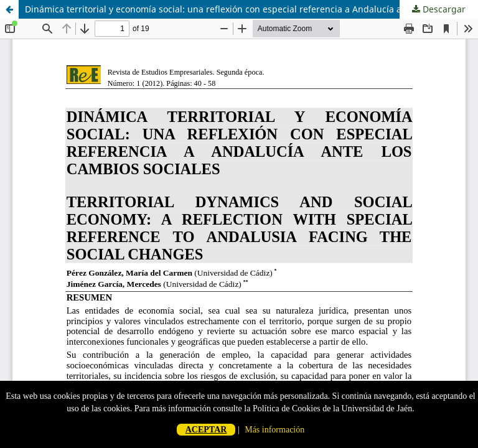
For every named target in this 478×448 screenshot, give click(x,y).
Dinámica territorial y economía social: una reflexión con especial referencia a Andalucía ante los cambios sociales (251, 9)
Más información (274, 430)
